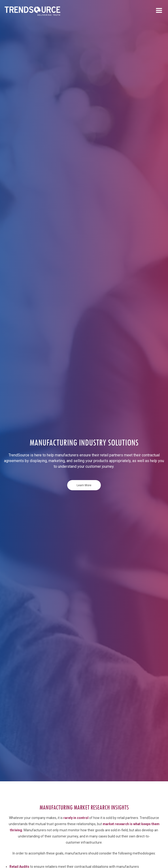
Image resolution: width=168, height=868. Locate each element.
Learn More (84, 485)
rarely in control (76, 818)
